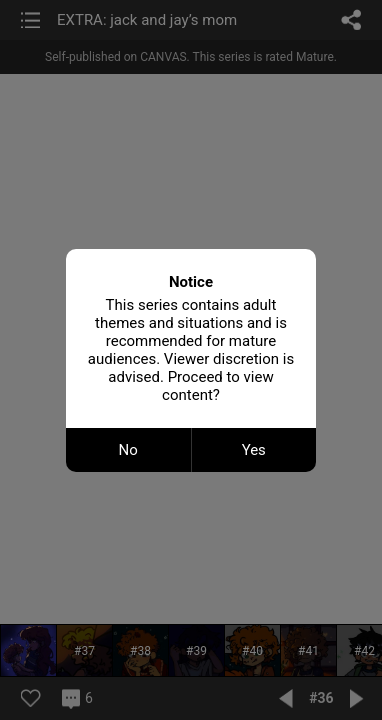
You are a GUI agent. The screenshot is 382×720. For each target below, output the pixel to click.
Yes (254, 450)
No (128, 450)
